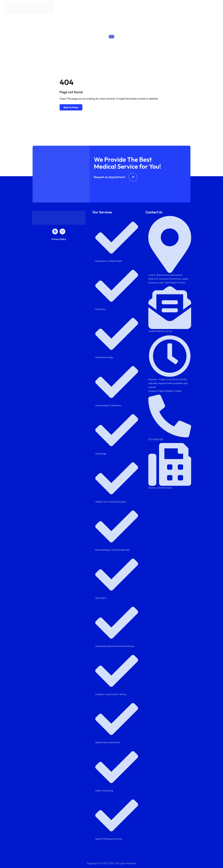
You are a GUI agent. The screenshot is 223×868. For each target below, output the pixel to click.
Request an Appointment (116, 177)
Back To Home (71, 107)
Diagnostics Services (187, 8)
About (141, 8)
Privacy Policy (59, 239)
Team (166, 8)
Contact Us (210, 8)
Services (153, 8)
